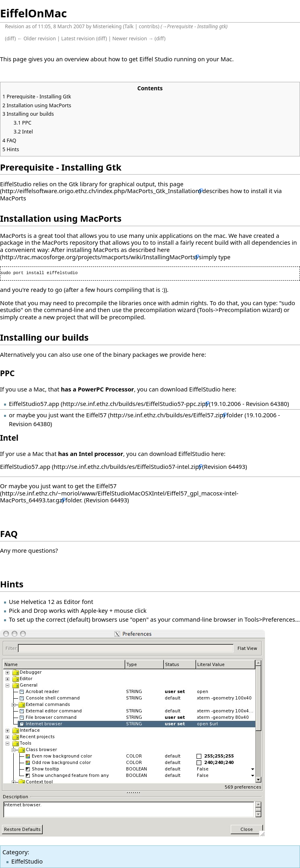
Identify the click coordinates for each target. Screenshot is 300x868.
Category (15, 852)
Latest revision (78, 39)
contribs (148, 26)
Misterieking (107, 26)
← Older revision (37, 39)
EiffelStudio (27, 861)
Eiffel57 (96, 415)
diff (10, 39)
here (163, 250)
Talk (129, 26)
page (177, 184)
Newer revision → (133, 39)
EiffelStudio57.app (34, 404)
